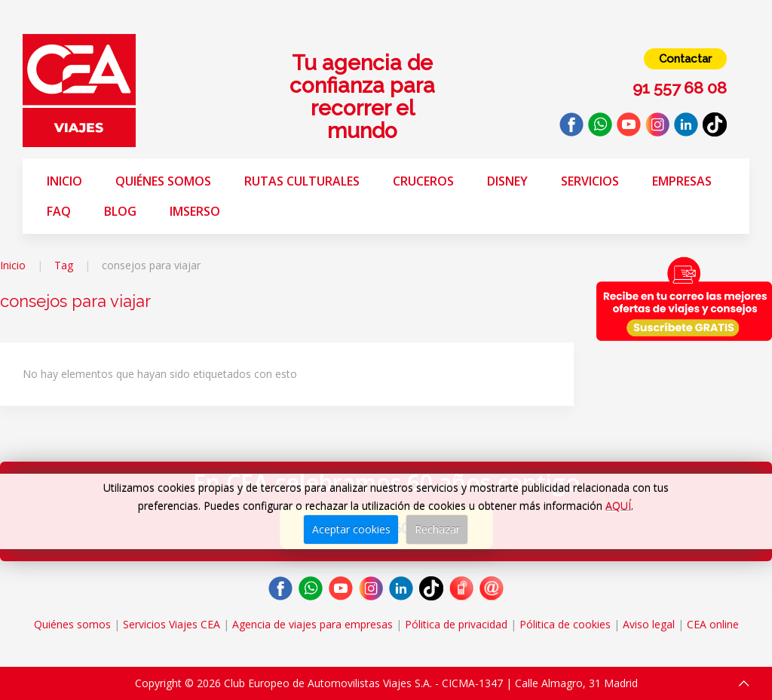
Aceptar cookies (351, 529)
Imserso (195, 211)
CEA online (713, 624)
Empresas (682, 181)
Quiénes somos (163, 181)
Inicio (64, 181)
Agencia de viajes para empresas (312, 624)
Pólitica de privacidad (456, 624)
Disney (507, 181)
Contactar (685, 59)
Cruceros (423, 181)
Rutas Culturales (302, 181)
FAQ (59, 211)
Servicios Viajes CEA (172, 624)
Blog (120, 211)
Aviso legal (649, 624)
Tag (64, 265)
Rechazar (437, 529)
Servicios (590, 181)
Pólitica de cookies (565, 624)
